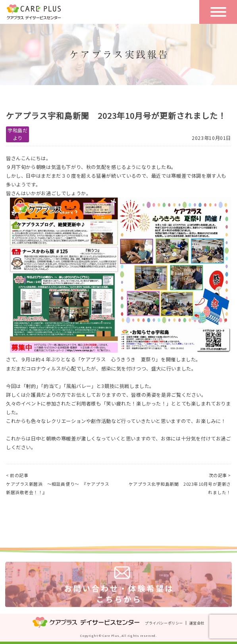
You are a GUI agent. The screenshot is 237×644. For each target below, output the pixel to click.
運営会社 (197, 623)
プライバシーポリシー (164, 623)
